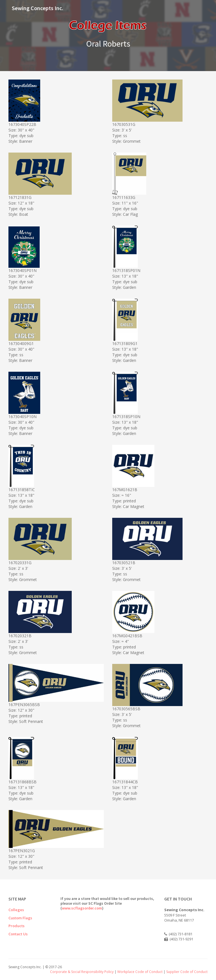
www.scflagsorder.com (82, 908)
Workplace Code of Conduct (140, 972)
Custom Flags (20, 918)
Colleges (16, 910)
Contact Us (18, 934)
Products (16, 926)
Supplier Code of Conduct (187, 972)
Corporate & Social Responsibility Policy (82, 972)
